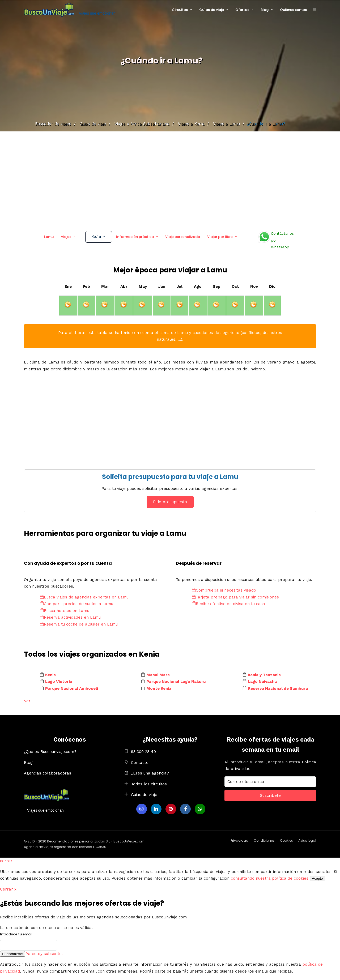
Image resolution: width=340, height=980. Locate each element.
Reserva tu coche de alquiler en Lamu (79, 624)
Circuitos (180, 10)
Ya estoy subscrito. (44, 954)
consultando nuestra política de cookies (270, 878)
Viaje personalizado (183, 237)
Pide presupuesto (170, 502)
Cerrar (8, 889)
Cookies (286, 840)
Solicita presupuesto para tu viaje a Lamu (170, 477)
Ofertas (242, 10)
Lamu (49, 237)
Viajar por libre (220, 237)
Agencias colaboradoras (48, 773)
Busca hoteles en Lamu (65, 611)
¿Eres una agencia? (150, 773)
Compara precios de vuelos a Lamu (76, 604)
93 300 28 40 (143, 752)
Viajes (66, 237)
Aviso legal (307, 840)
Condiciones (264, 840)
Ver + (29, 701)
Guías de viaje (212, 10)
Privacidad (239, 840)
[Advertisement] (170, 179)
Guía (97, 237)
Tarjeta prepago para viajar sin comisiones (235, 597)
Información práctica (135, 237)
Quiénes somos (293, 10)
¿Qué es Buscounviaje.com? (50, 752)
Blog (265, 10)
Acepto (317, 878)
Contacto (140, 763)
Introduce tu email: (17, 934)
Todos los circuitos (149, 784)
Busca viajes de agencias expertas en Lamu (84, 597)
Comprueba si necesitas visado (224, 590)
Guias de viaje (144, 795)
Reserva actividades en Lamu (70, 617)
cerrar (6, 861)
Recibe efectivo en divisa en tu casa (228, 604)
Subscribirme (12, 954)
